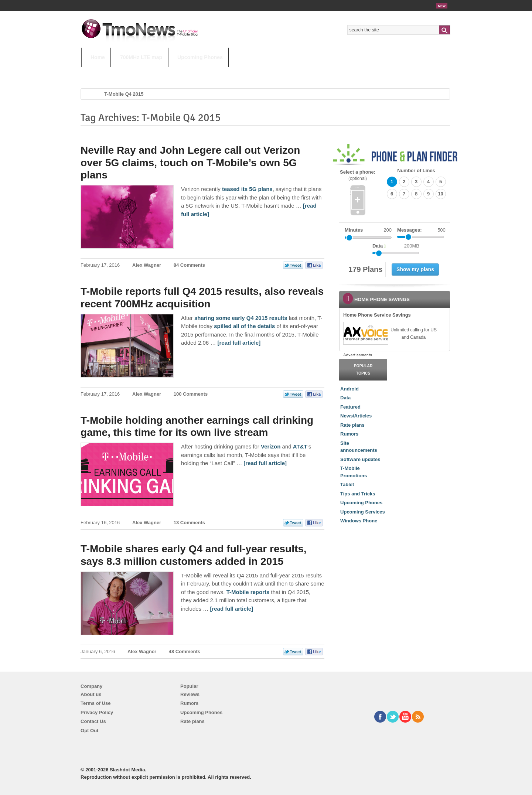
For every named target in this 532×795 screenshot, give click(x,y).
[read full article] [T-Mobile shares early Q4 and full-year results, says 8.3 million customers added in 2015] (231, 609)
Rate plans (352, 425)
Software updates (360, 459)
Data (345, 398)
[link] (365, 333)
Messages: (421, 230)
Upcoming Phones (200, 57)
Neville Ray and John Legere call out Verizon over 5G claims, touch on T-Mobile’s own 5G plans (190, 163)
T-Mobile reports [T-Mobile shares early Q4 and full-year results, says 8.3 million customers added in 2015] (248, 592)
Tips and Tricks (358, 494)
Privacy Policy (97, 712)
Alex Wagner (147, 265)
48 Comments (185, 651)
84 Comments (189, 265)
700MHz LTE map (141, 57)
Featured (350, 407)
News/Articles (356, 416)
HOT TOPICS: (100, 72)
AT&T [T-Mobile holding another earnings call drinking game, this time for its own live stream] (300, 446)
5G (133, 72)
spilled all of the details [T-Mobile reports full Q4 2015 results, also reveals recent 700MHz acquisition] (244, 326)
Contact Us (93, 721)
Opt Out (89, 731)
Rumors (349, 434)
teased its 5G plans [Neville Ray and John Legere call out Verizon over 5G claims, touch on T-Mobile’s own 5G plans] (247, 189)
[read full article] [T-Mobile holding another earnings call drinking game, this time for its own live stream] (265, 463)
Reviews (190, 694)
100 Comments (191, 394)
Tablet (347, 484)
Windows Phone (359, 521)
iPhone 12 (167, 72)
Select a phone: (358, 175)
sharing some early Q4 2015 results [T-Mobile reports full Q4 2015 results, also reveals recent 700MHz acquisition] (241, 318)
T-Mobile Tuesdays (263, 72)
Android (349, 389)
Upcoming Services (363, 512)
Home (98, 57)
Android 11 (210, 72)
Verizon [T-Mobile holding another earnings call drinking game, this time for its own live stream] (271, 446)
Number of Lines (416, 170)
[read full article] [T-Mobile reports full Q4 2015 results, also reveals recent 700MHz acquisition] (239, 343)
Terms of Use (96, 703)
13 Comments (189, 523)
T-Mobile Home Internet (331, 72)
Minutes (354, 230)
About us (91, 694)
